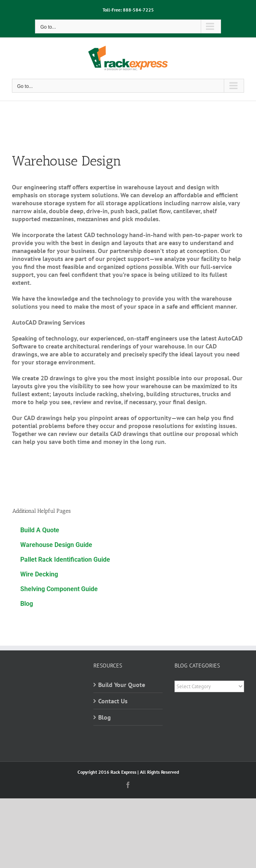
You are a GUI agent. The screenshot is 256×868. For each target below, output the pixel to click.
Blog (105, 717)
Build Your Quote (122, 685)
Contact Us (113, 701)
